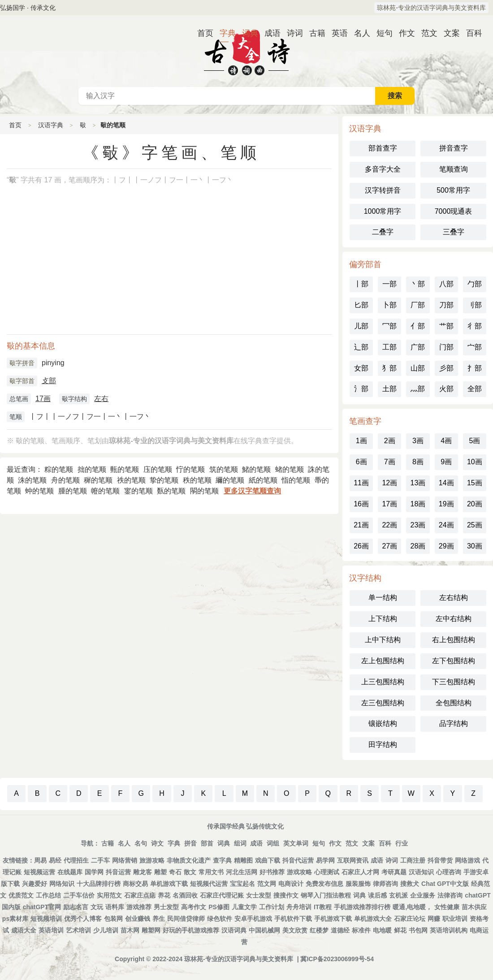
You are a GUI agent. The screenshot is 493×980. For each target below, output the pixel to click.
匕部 (361, 305)
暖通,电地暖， (412, 907)
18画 (418, 504)
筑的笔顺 (224, 469)
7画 (390, 462)
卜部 (389, 305)
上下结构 (383, 619)
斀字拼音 (22, 363)
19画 (446, 504)
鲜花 (400, 930)
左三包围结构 (383, 703)
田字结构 (383, 745)
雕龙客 (143, 872)
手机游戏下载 (333, 919)
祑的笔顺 (131, 480)
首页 (202, 33)
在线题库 (70, 872)
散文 (190, 872)
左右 (101, 399)
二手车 (100, 860)
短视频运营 (39, 872)
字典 (224, 33)
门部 (446, 347)
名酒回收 (185, 895)
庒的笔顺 (158, 469)
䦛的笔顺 (204, 491)
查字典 (222, 860)
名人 (359, 33)
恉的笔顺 (296, 480)
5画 (474, 441)
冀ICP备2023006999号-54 (337, 959)
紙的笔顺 (263, 480)
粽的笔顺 (59, 469)
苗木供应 (474, 907)
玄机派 (398, 895)
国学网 (94, 872)
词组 (273, 843)
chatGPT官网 (42, 907)
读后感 (377, 895)
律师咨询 (385, 884)
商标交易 (135, 884)
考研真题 (394, 872)
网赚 (434, 919)
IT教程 (323, 907)
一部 (389, 284)
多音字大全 (383, 169)
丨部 (361, 284)
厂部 (418, 305)
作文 (403, 33)
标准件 (361, 930)
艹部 (446, 326)
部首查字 (383, 148)
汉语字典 (51, 125)
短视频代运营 (209, 884)
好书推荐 (272, 872)
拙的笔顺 (92, 469)
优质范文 (21, 895)
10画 (475, 462)
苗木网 (130, 930)
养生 (159, 919)
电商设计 (291, 884)
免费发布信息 (324, 884)
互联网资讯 (353, 860)
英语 (336, 33)
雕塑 (160, 872)
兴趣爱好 (35, 884)
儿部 (361, 326)
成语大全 (24, 930)
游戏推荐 (139, 907)
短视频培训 (46, 919)
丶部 (418, 284)
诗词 (291, 33)
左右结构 (454, 598)
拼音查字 (454, 148)
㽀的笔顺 (171, 491)
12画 (389, 483)
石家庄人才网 (360, 872)
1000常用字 (383, 211)
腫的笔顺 (73, 491)
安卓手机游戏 (253, 919)
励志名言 (76, 907)
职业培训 (455, 919)
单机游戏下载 (169, 884)
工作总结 (48, 895)
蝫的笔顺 (290, 469)
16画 (361, 504)
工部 (389, 347)
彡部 (446, 368)
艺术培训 (78, 930)
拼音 (190, 843)
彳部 (475, 326)
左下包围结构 (454, 661)
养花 (164, 895)
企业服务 (423, 895)
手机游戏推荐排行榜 (362, 907)
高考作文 (194, 907)
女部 (361, 368)
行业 (402, 843)
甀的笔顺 (125, 469)
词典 (246, 33)
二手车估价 (79, 895)
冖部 (389, 326)
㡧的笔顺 (105, 491)
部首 (207, 843)
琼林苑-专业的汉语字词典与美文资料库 (431, 8)
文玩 (97, 907)
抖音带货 (440, 860)
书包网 (418, 930)
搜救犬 (410, 884)
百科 (471, 33)
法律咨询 (450, 895)
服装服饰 (358, 884)
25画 (475, 525)
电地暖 (382, 930)
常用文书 (211, 872)
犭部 (389, 368)
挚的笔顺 (164, 480)
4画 (446, 441)
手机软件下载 (293, 919)
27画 (389, 546)
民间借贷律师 (186, 919)
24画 (446, 525)
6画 (361, 462)
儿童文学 (244, 907)
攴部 (49, 381)
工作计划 (272, 907)
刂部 (475, 305)
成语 (269, 33)
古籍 (314, 33)
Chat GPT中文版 (445, 884)
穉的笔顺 (98, 480)
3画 (418, 441)
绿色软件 (220, 919)
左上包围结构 (383, 661)
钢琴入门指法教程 (326, 895)
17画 (43, 399)
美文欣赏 (295, 930)
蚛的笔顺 (39, 491)
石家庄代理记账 (222, 895)
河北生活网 (242, 872)
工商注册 (413, 860)
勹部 (475, 284)
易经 (55, 860)
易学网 (325, 860)
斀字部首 (22, 381)
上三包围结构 (383, 682)
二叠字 (383, 232)
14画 (446, 483)
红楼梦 (319, 930)
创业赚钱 (138, 919)
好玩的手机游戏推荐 (191, 930)
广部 (418, 347)
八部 (446, 284)
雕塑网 (151, 930)
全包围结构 (454, 703)
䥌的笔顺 (138, 491)
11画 (361, 483)
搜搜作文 (286, 895)
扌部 (475, 368)
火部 (446, 389)
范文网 (267, 884)
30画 (475, 546)
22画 (389, 525)
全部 (475, 389)
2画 (390, 441)
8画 (418, 462)
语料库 (115, 907)
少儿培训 (106, 930)
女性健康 (447, 907)
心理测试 (327, 872)
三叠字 (454, 232)
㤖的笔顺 (190, 469)
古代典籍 (246, 51)
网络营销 (125, 860)
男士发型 (166, 907)
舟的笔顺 (65, 480)
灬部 (418, 389)
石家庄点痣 (140, 895)
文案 (448, 33)
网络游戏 (467, 860)
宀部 (475, 347)
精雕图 (243, 860)
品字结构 (454, 723)
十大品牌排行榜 (99, 884)
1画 (361, 441)
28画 (418, 546)
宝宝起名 (242, 884)
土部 (389, 389)
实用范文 (109, 895)
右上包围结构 (454, 640)
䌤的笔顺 (230, 480)
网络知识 (62, 884)
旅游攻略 (152, 860)
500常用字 (453, 190)
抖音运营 (118, 872)
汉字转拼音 (383, 190)
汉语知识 (421, 872)
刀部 (446, 305)
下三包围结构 (454, 682)
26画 (361, 546)
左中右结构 (454, 619)
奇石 (175, 872)
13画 (418, 483)
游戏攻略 (299, 872)
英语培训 (51, 930)
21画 (361, 525)
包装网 (113, 919)
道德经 (340, 930)
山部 (418, 368)
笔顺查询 (454, 169)
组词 (240, 843)
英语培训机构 (449, 930)
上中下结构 (383, 640)
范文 (426, 33)
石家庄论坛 (410, 919)
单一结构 (383, 598)
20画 (475, 504)
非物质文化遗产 (189, 860)
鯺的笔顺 (256, 469)
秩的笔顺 (197, 480)
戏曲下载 (268, 860)
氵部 (361, 389)
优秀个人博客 (83, 919)
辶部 (361, 347)
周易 (40, 860)
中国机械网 (264, 930)
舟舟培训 (299, 907)
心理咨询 (449, 872)
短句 (381, 33)
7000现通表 (454, 211)
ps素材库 (15, 919)
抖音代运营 (298, 860)
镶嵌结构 (383, 723)
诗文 (157, 843)
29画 (446, 546)
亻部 (418, 326)
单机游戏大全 (373, 919)
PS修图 (219, 907)
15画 (475, 483)
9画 (446, 462)
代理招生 (76, 860)
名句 (141, 843)
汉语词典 (234, 930)
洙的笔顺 (32, 480)
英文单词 (296, 843)
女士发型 (259, 895)
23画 (418, 525)
